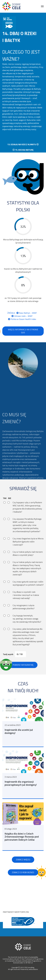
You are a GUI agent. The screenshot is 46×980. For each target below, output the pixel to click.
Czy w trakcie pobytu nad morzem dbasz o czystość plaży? (28, 562)
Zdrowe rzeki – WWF (22, 323)
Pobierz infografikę (23, 674)
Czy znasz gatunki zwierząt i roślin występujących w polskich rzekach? (28, 592)
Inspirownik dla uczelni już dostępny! (19, 741)
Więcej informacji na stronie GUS (23, 338)
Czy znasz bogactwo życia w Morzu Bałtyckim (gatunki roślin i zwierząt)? (28, 550)
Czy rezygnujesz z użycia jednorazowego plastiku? (24, 616)
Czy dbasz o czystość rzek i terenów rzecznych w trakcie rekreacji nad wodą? (26, 604)
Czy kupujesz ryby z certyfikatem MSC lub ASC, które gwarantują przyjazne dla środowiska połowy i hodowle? (27, 516)
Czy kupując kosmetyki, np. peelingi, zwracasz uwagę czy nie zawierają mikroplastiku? (27, 627)
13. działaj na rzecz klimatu (23, 151)
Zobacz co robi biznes (23, 882)
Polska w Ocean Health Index (22, 326)
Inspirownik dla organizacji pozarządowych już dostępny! (21, 792)
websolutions (33, 969)
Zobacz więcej (23, 869)
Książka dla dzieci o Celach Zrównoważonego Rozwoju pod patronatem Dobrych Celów (22, 846)
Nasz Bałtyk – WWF (27, 320)
